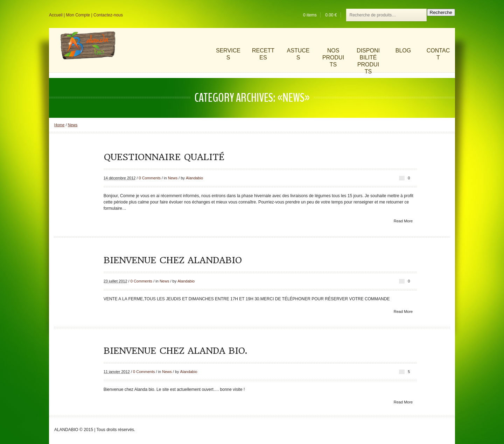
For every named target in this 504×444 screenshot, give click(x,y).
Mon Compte (78, 15)
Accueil (56, 15)
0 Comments (150, 178)
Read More (403, 221)
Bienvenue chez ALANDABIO (173, 260)
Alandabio (194, 178)
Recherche (441, 12)
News (73, 125)
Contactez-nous (108, 15)
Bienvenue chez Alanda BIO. (175, 351)
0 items (310, 15)
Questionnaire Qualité (164, 157)
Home (59, 125)
